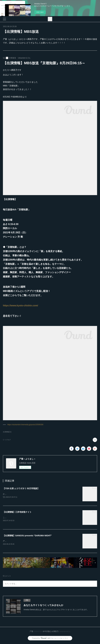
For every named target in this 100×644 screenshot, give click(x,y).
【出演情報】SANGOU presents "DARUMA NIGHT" (27, 536)
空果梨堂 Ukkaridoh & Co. (20, 58)
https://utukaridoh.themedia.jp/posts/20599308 (25, 425)
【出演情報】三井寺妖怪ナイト (17, 512)
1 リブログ (7, 440)
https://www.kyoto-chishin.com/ (20, 306)
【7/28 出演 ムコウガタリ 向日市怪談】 (21, 488)
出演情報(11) (7, 432)
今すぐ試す (40, 12)
